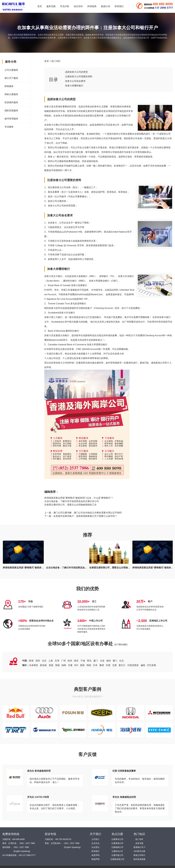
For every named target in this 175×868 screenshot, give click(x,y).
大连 (102, 661)
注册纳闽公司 (117, 847)
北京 (44, 661)
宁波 (83, 661)
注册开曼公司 (117, 855)
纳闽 (64, 665)
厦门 (96, 661)
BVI (76, 665)
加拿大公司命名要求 (75, 81)
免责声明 (95, 855)
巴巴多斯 (152, 665)
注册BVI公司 (117, 851)
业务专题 (139, 843)
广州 (63, 661)
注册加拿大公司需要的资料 (79, 77)
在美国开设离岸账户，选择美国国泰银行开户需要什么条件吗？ (85, 516)
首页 (40, 6)
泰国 (82, 665)
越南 (143, 665)
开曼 (70, 665)
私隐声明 (95, 859)
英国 (57, 665)
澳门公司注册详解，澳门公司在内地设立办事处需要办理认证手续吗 (88, 513)
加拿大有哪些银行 (74, 86)
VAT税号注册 (139, 851)
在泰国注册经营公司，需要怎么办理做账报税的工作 (70, 505)
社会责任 (95, 847)
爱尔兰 (122, 665)
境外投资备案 (139, 859)
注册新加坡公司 (117, 859)
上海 (51, 661)
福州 (109, 661)
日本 (95, 665)
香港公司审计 (139, 855)
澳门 (115, 661)
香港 (31, 661)
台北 (121, 661)
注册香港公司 (117, 843)
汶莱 (114, 665)
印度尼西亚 (133, 665)
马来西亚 (34, 665)
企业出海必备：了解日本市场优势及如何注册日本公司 (72, 501)
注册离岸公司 (117, 839)
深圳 (38, 661)
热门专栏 (56, 61)
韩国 (89, 665)
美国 (51, 665)
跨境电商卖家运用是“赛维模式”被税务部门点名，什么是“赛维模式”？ (79, 498)
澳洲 (102, 665)
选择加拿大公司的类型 (76, 72)
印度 (108, 665)
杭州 (70, 661)
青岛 (89, 661)
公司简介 (95, 839)
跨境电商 (92, 6)
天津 (57, 661)
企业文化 (95, 843)
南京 (76, 661)
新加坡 (43, 665)
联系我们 (119, 6)
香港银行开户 (139, 847)
